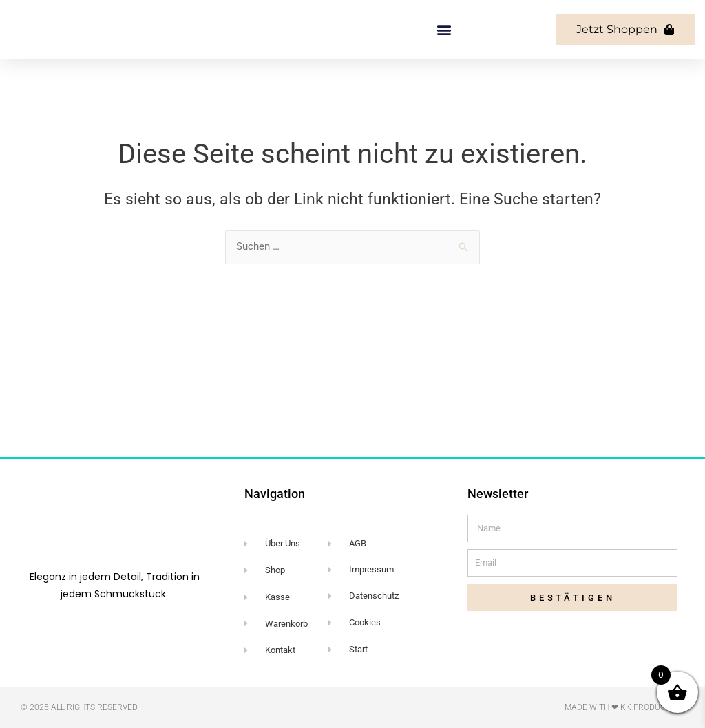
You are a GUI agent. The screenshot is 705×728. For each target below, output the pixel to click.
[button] (444, 88)
